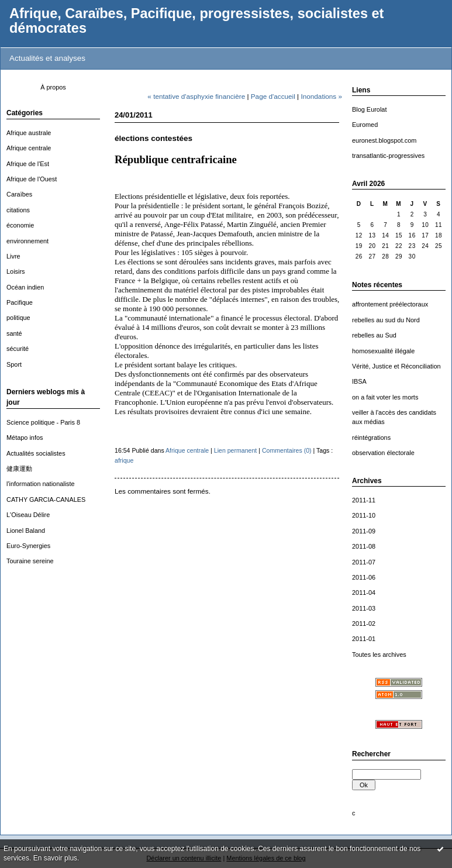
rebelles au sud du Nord (386, 320)
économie (20, 225)
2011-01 (364, 639)
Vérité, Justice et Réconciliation (396, 366)
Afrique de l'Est (28, 164)
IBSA (359, 381)
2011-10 (364, 515)
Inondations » (321, 96)
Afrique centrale (29, 148)
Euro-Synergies (28, 546)
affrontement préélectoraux (390, 304)
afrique (124, 460)
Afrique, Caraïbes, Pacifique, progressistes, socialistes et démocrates (196, 21)
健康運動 (19, 469)
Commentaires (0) (287, 450)
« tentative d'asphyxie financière (196, 96)
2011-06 (364, 577)
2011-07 (364, 562)
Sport (14, 364)
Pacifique (20, 302)
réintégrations (371, 438)
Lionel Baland (26, 531)
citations (18, 210)
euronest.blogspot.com (384, 140)
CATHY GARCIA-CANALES (46, 500)
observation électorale (383, 453)
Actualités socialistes (36, 453)
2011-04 (364, 593)
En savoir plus (55, 858)
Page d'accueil (273, 96)
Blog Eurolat (369, 109)
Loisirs (16, 271)
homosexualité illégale (383, 351)
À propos (53, 87)
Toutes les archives (379, 655)
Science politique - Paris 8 (43, 422)
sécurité (18, 349)
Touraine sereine (30, 561)
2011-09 (364, 531)
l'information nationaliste (41, 484)
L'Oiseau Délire (28, 515)
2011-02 (364, 624)
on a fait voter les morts (385, 397)
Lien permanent (236, 450)
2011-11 (364, 500)
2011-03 (364, 608)
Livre (13, 256)
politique (18, 318)
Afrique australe (29, 133)
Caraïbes (19, 194)
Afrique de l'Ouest (32, 179)
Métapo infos (25, 438)
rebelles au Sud (374, 335)
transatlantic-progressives (388, 156)
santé (14, 333)
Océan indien (25, 287)
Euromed (365, 125)
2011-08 (364, 546)
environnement (27, 241)
